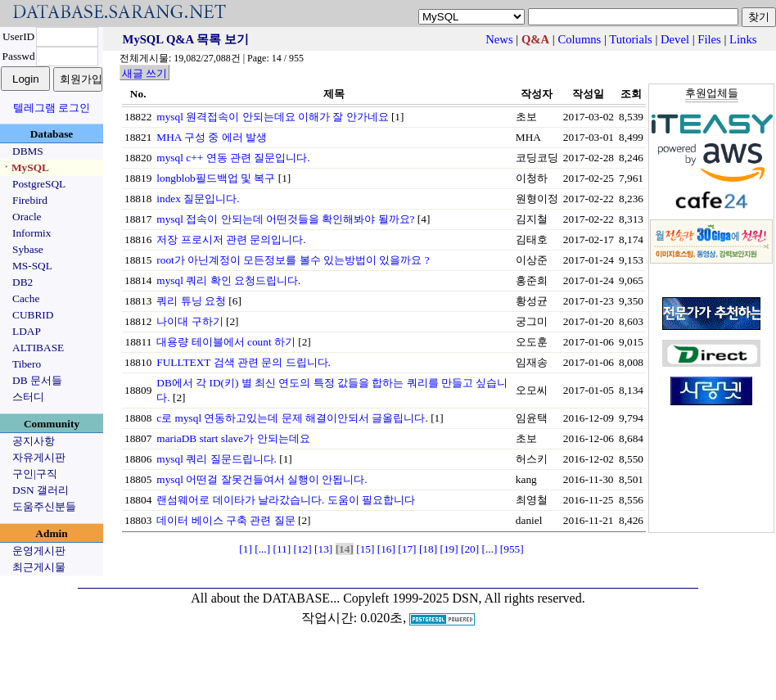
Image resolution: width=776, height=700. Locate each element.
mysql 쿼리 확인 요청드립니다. (228, 280)
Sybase (28, 249)
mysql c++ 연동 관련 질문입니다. (233, 158)
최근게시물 (39, 567)
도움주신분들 (44, 506)
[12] (303, 549)
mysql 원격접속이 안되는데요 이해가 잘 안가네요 (272, 117)
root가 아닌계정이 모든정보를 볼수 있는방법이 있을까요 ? (293, 260)
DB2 (23, 282)
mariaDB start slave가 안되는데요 (233, 438)
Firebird (30, 200)
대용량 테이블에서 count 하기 (226, 342)
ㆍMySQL (25, 167)
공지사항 (34, 441)
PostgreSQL (39, 184)
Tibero (27, 364)
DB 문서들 (37, 380)
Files (709, 39)
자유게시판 (39, 457)
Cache (26, 298)
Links (743, 39)
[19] (449, 549)
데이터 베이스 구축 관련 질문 (226, 520)
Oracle (27, 217)
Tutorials (630, 39)
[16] (386, 549)
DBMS (28, 151)
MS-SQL (32, 266)
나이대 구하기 (189, 321)
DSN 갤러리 (41, 490)
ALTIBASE (38, 348)
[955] (512, 549)
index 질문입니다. (198, 199)
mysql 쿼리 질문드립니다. (217, 459)
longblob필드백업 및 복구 (216, 178)
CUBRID (33, 315)
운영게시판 (39, 551)
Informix (32, 233)
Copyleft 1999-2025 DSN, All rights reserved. (464, 598)
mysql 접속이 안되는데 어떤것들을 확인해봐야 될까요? (285, 219)
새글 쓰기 (144, 73)
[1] (246, 549)
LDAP (27, 331)
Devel (675, 39)
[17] (407, 549)
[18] (428, 549)
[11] (282, 549)
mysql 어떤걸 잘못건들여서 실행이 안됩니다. (262, 479)
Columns (579, 39)
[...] (262, 549)
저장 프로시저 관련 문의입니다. (231, 239)
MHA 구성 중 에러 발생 (212, 137)
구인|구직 (35, 474)
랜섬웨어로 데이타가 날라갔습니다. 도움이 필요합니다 (286, 500)
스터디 (28, 397)
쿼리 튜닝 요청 (191, 301)
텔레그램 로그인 (52, 108)
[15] (365, 549)
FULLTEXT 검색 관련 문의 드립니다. (244, 362)
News (499, 39)
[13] (323, 549)
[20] (470, 549)
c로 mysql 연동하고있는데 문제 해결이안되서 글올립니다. (292, 418)
